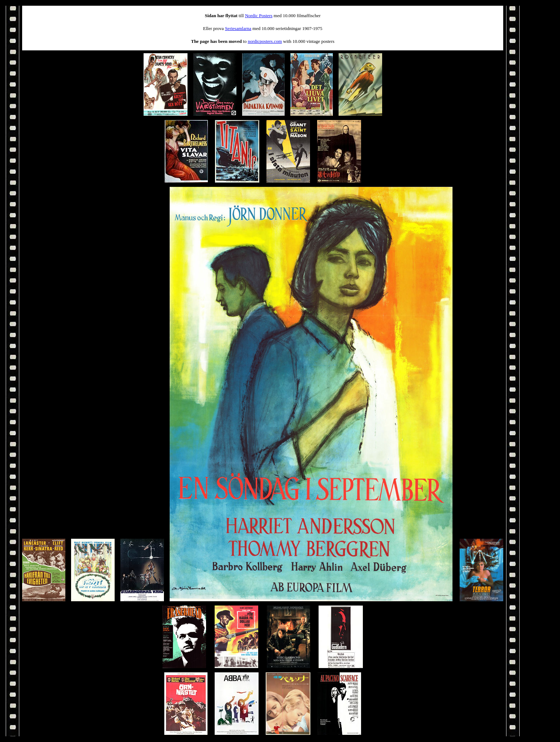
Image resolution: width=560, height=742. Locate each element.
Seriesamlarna (238, 28)
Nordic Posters (259, 16)
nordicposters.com (265, 41)
